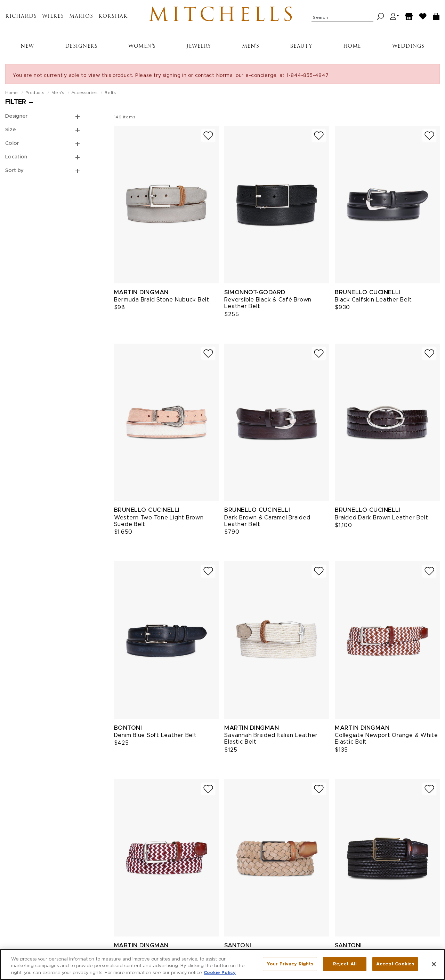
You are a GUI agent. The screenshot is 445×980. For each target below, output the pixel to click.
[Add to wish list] (208, 136)
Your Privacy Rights (290, 968)
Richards (21, 17)
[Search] (381, 17)
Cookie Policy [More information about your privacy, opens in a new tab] (220, 977)
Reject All (345, 968)
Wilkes (53, 17)
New (27, 46)
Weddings (408, 46)
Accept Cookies (395, 968)
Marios (81, 17)
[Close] (434, 968)
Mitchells (223, 16)
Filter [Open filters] (16, 102)
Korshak (113, 17)
